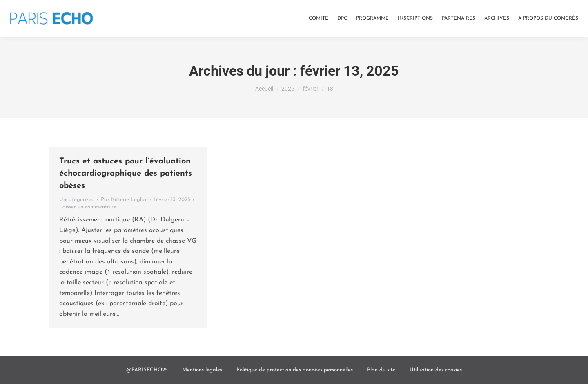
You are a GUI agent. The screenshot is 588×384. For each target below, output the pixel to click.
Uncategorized (77, 200)
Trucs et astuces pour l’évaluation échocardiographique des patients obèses (126, 174)
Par (124, 200)
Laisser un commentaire (88, 207)
